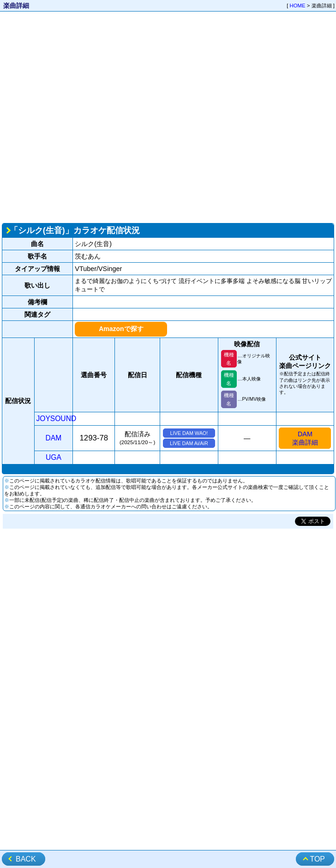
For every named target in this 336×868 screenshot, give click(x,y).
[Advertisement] (102, 116)
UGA (54, 457)
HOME (298, 6)
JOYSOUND (57, 419)
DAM (54, 438)
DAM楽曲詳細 (305, 438)
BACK (26, 859)
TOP (317, 859)
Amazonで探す (121, 329)
